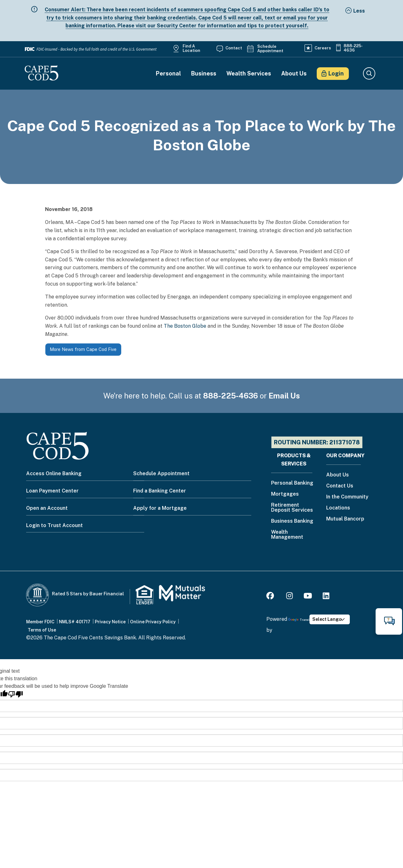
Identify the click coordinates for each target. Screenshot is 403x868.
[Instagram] (289, 597)
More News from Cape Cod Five (83, 349)
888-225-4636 (353, 48)
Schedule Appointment (270, 49)
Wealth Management (287, 535)
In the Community (347, 497)
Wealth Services (249, 74)
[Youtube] (308, 597)
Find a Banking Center (160, 491)
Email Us (284, 396)
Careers (323, 48)
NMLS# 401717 (75, 622)
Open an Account (47, 508)
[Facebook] (271, 597)
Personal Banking (292, 483)
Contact (234, 48)
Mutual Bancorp (345, 519)
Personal (168, 74)
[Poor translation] (15, 694)
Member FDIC (40, 622)
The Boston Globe (185, 326)
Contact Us (340, 486)
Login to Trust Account (54, 525)
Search (369, 74)
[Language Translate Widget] (330, 619)
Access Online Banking (54, 473)
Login (336, 73)
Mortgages (285, 494)
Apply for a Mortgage (160, 508)
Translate (301, 620)
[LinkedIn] (326, 597)
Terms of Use (42, 630)
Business (204, 74)
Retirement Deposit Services (292, 508)
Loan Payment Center (52, 491)
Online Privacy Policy (153, 622)
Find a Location (191, 48)
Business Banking (292, 521)
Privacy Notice (110, 622)
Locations (338, 508)
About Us (294, 74)
